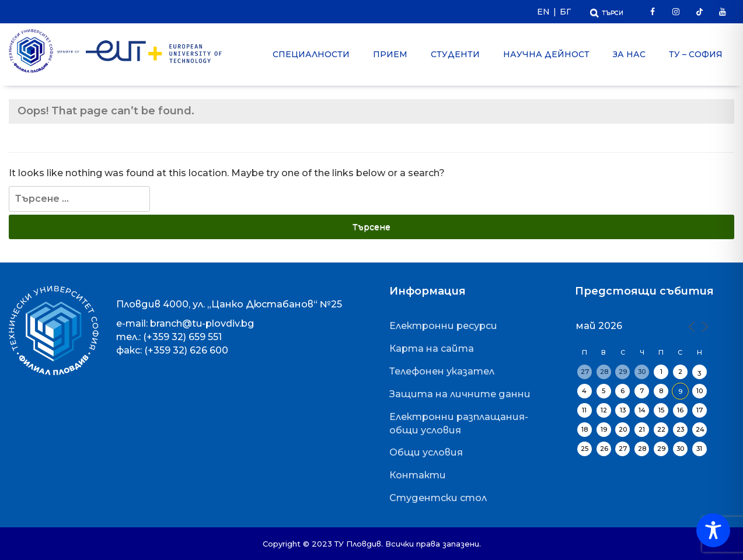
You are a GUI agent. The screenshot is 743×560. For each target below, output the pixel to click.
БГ (565, 12)
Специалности (311, 54)
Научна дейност (546, 54)
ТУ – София (696, 54)
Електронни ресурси (443, 326)
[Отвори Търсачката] (607, 11)
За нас (629, 54)
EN (543, 12)
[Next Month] (703, 325)
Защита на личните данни (460, 394)
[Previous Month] (691, 325)
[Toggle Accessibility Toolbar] (713, 530)
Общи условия (426, 452)
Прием (390, 54)
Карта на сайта (432, 349)
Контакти (418, 475)
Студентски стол (438, 498)
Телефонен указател (442, 371)
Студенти (455, 54)
